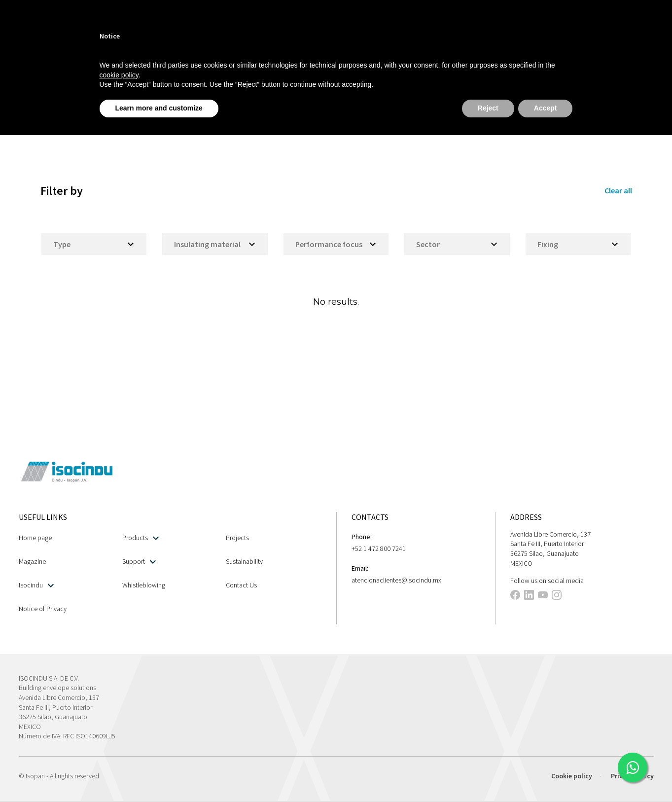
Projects (237, 538)
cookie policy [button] (119, 75)
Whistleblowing (144, 585)
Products (141, 538)
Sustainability (244, 561)
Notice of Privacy (43, 609)
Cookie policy (572, 776)
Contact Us (241, 585)
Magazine (32, 561)
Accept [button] (546, 108)
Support (139, 562)
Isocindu (36, 585)
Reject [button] (488, 108)
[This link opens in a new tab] (633, 767)
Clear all (618, 190)
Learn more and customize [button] (159, 108)
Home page (35, 538)
